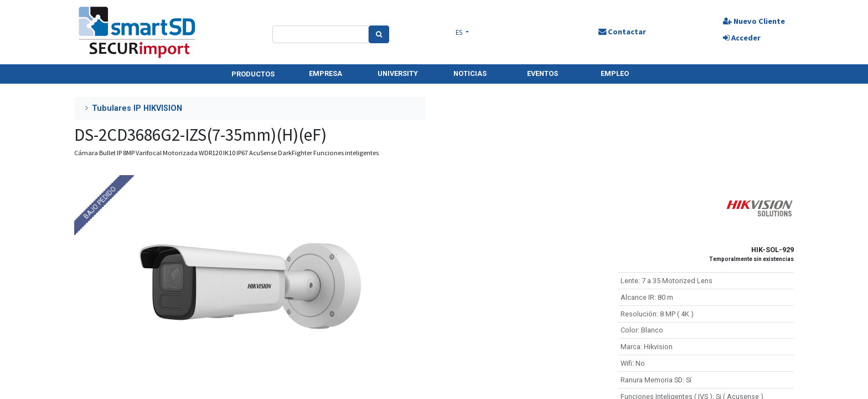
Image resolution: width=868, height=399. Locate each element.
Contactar (622, 32)
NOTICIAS (470, 73)
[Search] (379, 34)
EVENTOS (542, 73)
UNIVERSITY (398, 73)
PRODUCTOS (253, 74)
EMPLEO (615, 73)
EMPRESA (325, 73)
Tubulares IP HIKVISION (137, 108)
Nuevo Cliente (754, 21)
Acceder (742, 38)
